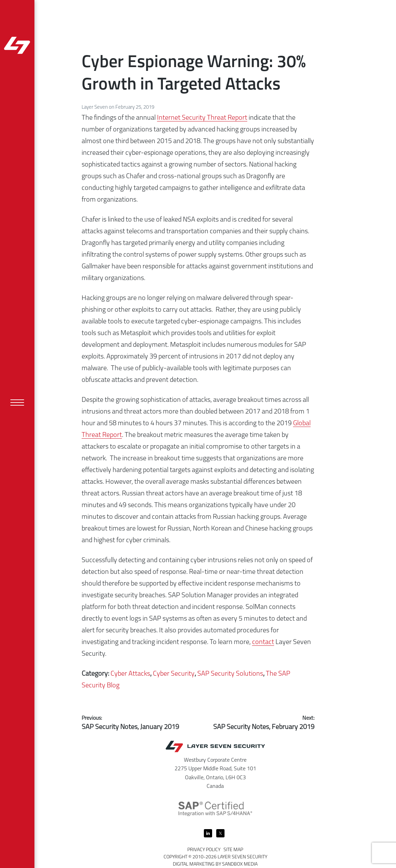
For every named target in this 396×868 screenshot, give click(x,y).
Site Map (233, 850)
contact (263, 642)
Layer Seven (95, 108)
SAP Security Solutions (230, 674)
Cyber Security (174, 674)
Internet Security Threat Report (202, 118)
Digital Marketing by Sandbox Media (215, 864)
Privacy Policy (204, 850)
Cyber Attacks (130, 674)
